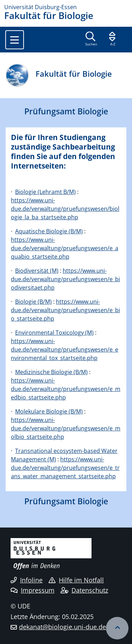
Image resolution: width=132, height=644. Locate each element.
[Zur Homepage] (66, 7)
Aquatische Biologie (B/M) (49, 231)
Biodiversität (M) (37, 271)
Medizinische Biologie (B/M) (51, 372)
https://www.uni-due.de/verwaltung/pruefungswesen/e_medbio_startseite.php (66, 389)
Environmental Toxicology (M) (54, 333)
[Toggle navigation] (15, 40)
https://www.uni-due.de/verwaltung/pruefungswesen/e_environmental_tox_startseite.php (65, 349)
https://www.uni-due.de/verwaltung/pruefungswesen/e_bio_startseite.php (65, 310)
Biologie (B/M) (33, 302)
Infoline (27, 580)
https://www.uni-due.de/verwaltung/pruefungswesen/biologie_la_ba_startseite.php (65, 209)
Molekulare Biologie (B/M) (49, 411)
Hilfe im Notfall (76, 580)
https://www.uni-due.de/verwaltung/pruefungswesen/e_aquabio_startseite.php (65, 248)
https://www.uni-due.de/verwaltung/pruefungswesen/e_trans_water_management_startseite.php (65, 468)
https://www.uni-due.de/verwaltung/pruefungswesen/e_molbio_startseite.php (66, 428)
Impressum (33, 590)
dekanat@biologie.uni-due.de (62, 627)
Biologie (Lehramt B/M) (45, 192)
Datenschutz (84, 590)
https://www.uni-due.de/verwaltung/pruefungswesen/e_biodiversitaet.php (65, 279)
